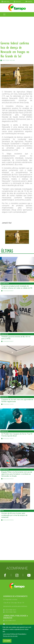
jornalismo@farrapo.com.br (13, 624)
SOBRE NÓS (5, 2)
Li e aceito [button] (7, 641)
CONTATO (17, 2)
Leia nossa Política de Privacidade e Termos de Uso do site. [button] (15, 635)
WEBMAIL (29, 2)
